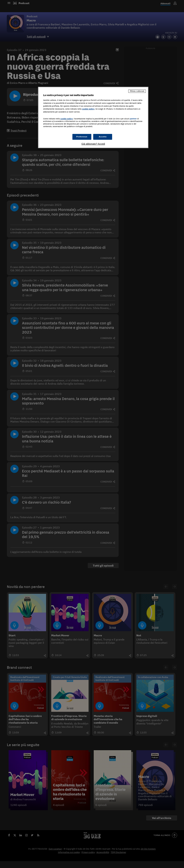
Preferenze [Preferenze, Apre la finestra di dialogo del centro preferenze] (82, 137)
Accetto (103, 137)
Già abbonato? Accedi (93, 144)
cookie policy (88, 109)
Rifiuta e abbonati (137, 91)
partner (133, 119)
